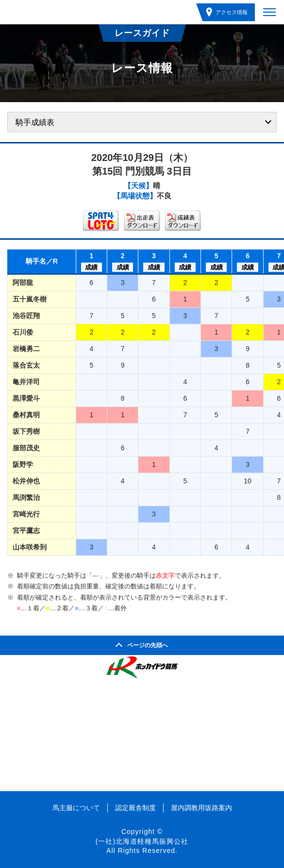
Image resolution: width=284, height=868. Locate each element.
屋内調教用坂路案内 (201, 808)
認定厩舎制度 (135, 808)
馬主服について (76, 808)
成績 (91, 267)
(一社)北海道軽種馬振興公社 (142, 841)
